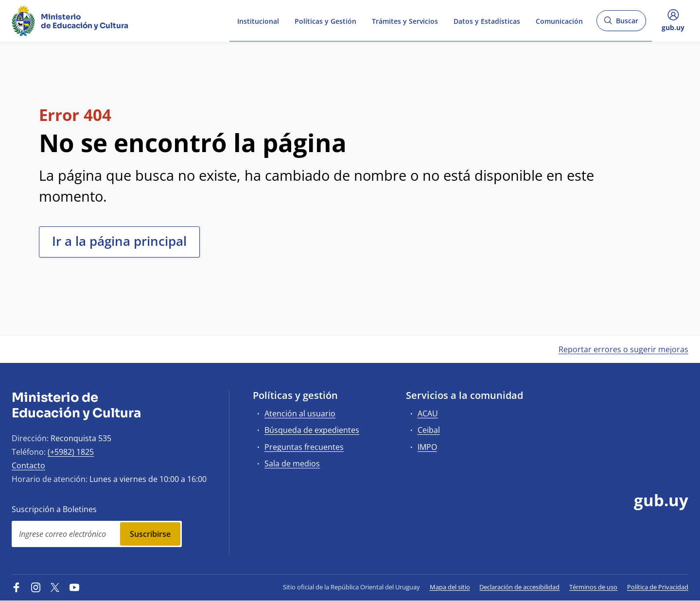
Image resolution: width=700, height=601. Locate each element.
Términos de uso (593, 587)
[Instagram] (36, 587)
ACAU (428, 413)
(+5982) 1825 (71, 452)
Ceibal (429, 430)
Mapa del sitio (450, 587)
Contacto (28, 465)
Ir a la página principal (119, 241)
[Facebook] (17, 587)
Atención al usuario (300, 413)
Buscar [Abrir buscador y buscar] (621, 24)
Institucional (258, 20)
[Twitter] (55, 587)
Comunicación (559, 20)
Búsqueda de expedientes (312, 430)
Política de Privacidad (658, 587)
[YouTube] (74, 587)
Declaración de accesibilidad (519, 587)
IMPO (427, 447)
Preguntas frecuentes (304, 447)
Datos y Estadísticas (487, 20)
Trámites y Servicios (405, 20)
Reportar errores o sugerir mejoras (623, 349)
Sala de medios (292, 464)
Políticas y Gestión (325, 20)
